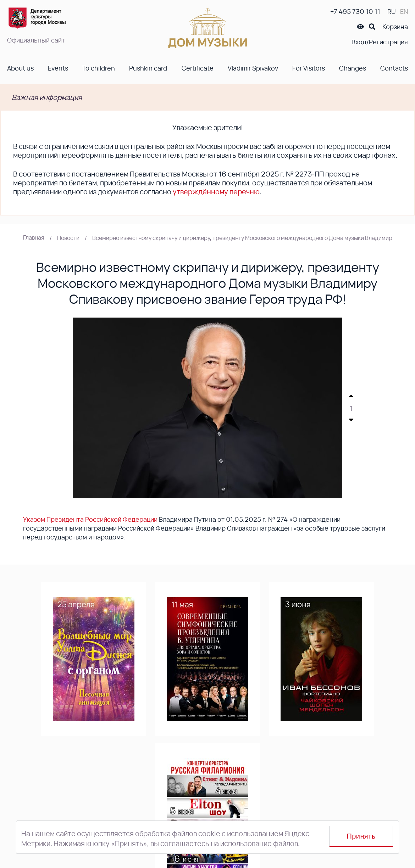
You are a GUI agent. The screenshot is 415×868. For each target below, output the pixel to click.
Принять (361, 836)
